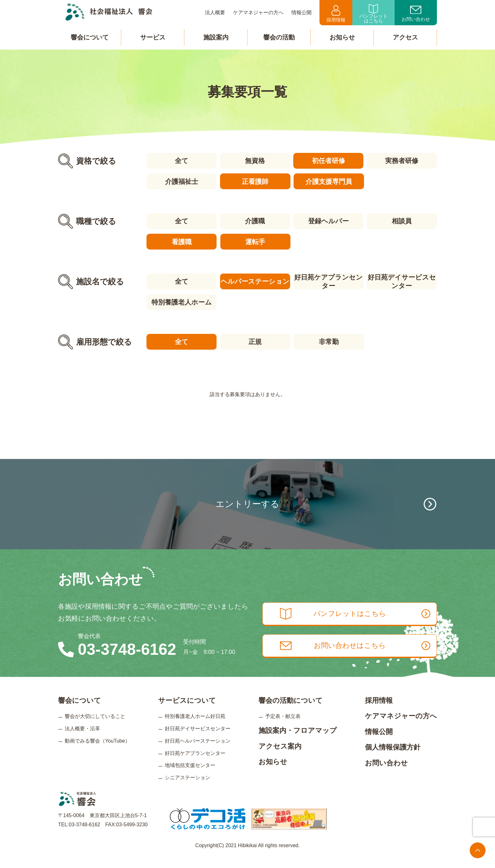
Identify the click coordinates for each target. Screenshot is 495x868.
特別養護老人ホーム (181, 301)
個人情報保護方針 (393, 758)
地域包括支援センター (190, 776)
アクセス (405, 37)
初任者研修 (328, 161)
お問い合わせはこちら (357, 657)
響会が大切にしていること (95, 727)
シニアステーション (188, 788)
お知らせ (273, 772)
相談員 (402, 221)
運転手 (255, 241)
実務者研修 (402, 161)
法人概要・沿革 (82, 739)
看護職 (181, 241)
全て (181, 161)
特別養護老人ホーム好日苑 (195, 727)
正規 (255, 341)
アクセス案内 (280, 757)
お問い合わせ (416, 14)
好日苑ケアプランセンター (328, 281)
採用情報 (336, 14)
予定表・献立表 (283, 727)
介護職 (255, 221)
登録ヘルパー (328, 221)
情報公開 (379, 742)
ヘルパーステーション (255, 281)
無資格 (255, 161)
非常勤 (328, 341)
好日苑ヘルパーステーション (198, 751)
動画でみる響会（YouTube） (97, 751)
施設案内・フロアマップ (298, 741)
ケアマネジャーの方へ (401, 726)
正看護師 (255, 181)
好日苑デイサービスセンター (402, 281)
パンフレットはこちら (373, 14)
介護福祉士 (181, 181)
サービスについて (187, 711)
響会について (80, 711)
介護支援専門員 (328, 181)
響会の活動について (291, 711)
